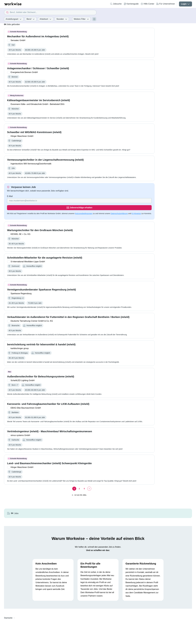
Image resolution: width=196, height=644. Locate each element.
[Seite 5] (84, 482)
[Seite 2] (79, 482)
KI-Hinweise (136, 207)
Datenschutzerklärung (119, 207)
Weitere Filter (81, 19)
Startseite (8, 593)
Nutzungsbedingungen (84, 207)
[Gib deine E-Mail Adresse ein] (63, 201)
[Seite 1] (74, 482)
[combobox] (50, 12)
